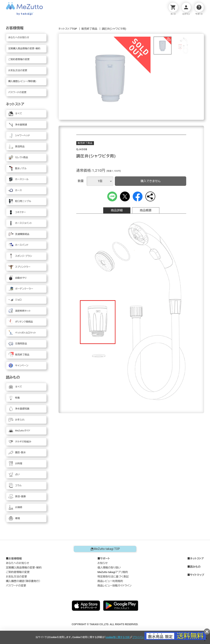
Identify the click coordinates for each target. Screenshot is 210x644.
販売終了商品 (89, 29)
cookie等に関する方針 (118, 637)
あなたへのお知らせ (18, 563)
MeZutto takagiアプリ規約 (113, 572)
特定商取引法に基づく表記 (113, 577)
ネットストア (197, 559)
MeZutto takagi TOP (105, 549)
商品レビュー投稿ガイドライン (114, 586)
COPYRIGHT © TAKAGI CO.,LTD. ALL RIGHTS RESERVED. (105, 624)
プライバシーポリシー (144, 637)
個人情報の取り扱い (109, 568)
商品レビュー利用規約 (110, 581)
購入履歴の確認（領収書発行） (23, 581)
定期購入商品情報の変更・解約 (24, 568)
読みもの (195, 567)
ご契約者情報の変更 (18, 572)
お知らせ (103, 563)
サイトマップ (197, 575)
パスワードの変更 (16, 586)
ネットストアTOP (68, 29)
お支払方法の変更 (17, 577)
